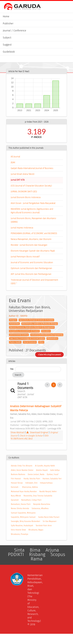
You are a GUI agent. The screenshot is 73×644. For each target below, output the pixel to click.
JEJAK (13, 162)
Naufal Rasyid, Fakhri (48, 492)
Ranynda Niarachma (42, 504)
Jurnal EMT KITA (18, 180)
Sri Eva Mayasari (50, 521)
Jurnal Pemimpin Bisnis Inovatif (25, 257)
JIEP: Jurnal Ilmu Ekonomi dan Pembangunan (31, 274)
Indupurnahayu (46, 483)
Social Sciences (30, 342)
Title (12, 369)
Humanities (14, 324)
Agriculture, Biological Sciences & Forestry (36, 320)
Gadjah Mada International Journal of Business (32, 168)
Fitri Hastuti (16, 479)
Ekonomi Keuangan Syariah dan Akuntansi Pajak (33, 251)
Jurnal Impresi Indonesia (22, 228)
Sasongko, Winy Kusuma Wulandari (26, 521)
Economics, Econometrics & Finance (24, 331)
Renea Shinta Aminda (20, 508)
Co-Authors (14, 458)
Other (41, 342)
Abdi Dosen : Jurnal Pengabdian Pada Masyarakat (33, 203)
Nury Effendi (16, 496)
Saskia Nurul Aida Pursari (49, 517)
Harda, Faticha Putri (32, 479)
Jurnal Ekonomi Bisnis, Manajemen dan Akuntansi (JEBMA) (33, 220)
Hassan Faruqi (17, 483)
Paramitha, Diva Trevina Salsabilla (38, 496)
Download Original (38, 432)
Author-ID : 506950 (18, 316)
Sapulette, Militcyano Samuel (23, 517)
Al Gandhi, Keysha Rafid (45, 466)
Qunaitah (15, 500)
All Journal (15, 157)
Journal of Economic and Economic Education (32, 262)
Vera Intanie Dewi (18, 530)
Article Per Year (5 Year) (19, 71)
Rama (36, 559)
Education (46, 331)
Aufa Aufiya (55, 470)
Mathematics (52, 338)
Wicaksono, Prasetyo (20, 534)
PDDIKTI (16, 555)
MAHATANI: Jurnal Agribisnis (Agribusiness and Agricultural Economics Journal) (32, 211)
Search (18, 375)
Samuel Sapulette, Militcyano (23, 513)
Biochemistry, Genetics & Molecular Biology (40, 324)
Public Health (15, 342)
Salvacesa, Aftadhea (40, 508)
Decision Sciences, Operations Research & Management (32, 327)
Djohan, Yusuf (53, 474)
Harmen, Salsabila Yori (52, 479)
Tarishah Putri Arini (44, 526)
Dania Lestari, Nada (36, 474)
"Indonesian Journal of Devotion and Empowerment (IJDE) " (34, 282)
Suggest (7, 45)
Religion (13, 320)
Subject (7, 38)
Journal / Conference (15, 31)
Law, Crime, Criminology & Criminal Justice (27, 338)
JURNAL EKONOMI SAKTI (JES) (24, 192)
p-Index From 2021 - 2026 (37, 122)
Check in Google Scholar (31, 436)
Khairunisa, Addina (30, 487)
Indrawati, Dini (31, 483)
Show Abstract (18, 432)
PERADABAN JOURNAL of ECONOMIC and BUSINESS (34, 233)
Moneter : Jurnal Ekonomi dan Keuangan (29, 245)
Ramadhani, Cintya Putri (31, 500)
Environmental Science (19, 335)
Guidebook (9, 52)
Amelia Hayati (42, 470)
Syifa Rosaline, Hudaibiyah (22, 526)
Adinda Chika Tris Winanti (22, 466)
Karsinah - (15, 487)
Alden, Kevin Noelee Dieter (22, 470)
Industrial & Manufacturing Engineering (47, 335)
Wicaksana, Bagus (36, 530)
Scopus (58, 555)
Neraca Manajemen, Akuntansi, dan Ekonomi (31, 239)
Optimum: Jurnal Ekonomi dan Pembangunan (31, 268)
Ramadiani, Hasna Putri (21, 504)
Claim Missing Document (50, 354)
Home (6, 16)
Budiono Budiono (18, 474)
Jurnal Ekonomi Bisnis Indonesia (26, 197)
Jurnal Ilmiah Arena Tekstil (23, 174)
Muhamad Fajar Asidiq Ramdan (24, 492)
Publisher (8, 24)
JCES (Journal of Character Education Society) (31, 186)
